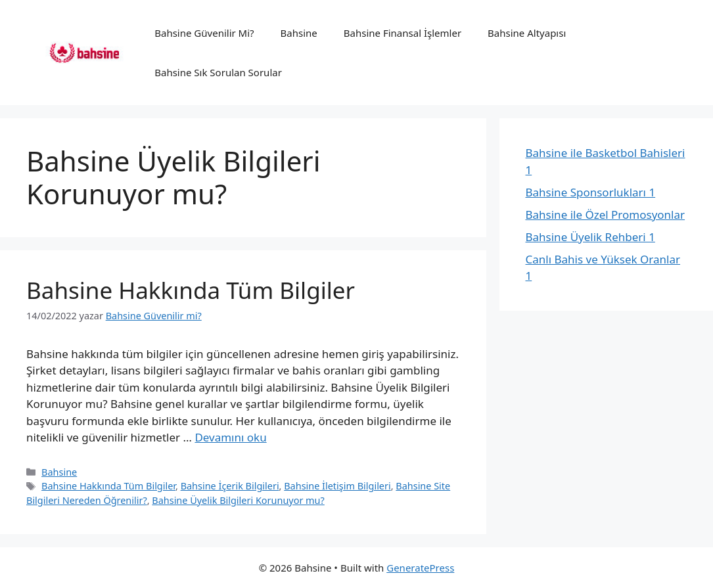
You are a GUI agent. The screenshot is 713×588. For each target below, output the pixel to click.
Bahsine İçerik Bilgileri (230, 486)
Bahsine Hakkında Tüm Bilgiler (191, 290)
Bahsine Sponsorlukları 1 (591, 192)
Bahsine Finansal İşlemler (402, 33)
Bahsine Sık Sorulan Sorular (218, 72)
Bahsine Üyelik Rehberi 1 (590, 237)
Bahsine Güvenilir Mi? (204, 33)
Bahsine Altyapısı (527, 33)
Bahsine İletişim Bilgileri (337, 486)
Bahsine (299, 33)
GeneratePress (420, 568)
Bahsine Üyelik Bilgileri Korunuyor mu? (238, 500)
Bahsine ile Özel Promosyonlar (606, 215)
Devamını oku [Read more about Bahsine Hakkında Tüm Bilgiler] (230, 437)
